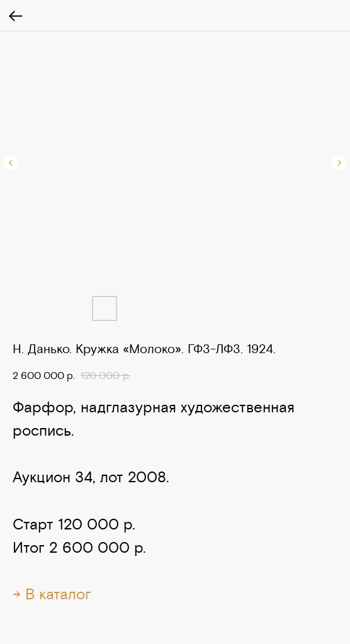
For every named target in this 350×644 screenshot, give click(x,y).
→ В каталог (52, 594)
